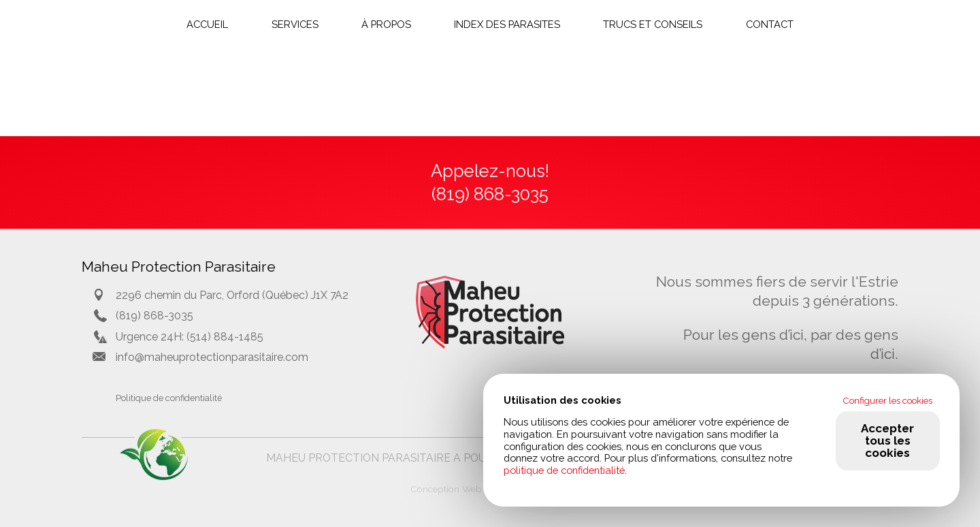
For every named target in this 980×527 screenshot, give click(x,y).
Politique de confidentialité (169, 398)
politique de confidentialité (564, 470)
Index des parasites (507, 24)
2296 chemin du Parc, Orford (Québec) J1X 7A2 (232, 295)
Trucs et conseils (653, 24)
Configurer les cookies (887, 400)
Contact (770, 24)
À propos (386, 24)
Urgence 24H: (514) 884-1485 (190, 337)
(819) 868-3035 (154, 316)
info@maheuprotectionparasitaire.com (212, 357)
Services (295, 24)
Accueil (207, 24)
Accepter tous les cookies (887, 441)
